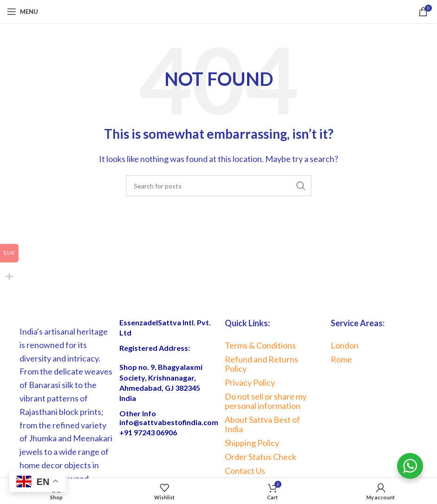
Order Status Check (261, 457)
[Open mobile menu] (23, 12)
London (345, 345)
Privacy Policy (250, 382)
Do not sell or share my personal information (266, 401)
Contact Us (245, 471)
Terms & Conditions (260, 345)
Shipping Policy (252, 443)
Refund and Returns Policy (261, 364)
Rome (341, 359)
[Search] (219, 186)
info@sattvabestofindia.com (169, 422)
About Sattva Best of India (262, 424)
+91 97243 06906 (148, 432)
